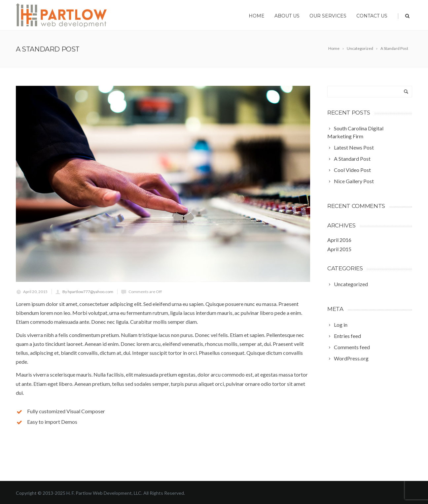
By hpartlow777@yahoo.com (88, 292)
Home (257, 16)
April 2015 (339, 249)
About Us (287, 16)
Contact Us (372, 16)
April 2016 (339, 240)
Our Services (328, 16)
